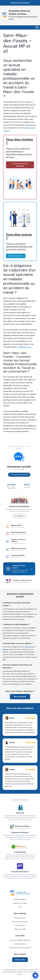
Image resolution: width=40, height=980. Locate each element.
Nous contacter (20, 697)
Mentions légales (20, 899)
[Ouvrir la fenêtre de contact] (35, 975)
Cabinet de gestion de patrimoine (20, 948)
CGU (20, 907)
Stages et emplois (20, 929)
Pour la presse (20, 925)
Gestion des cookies (20, 903)
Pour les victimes (20, 918)
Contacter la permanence (20, 3)
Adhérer (5, 649)
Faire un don (29, 647)
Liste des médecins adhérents (20, 940)
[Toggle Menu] (37, 27)
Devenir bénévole (20, 944)
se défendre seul (24, 347)
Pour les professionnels (20, 922)
